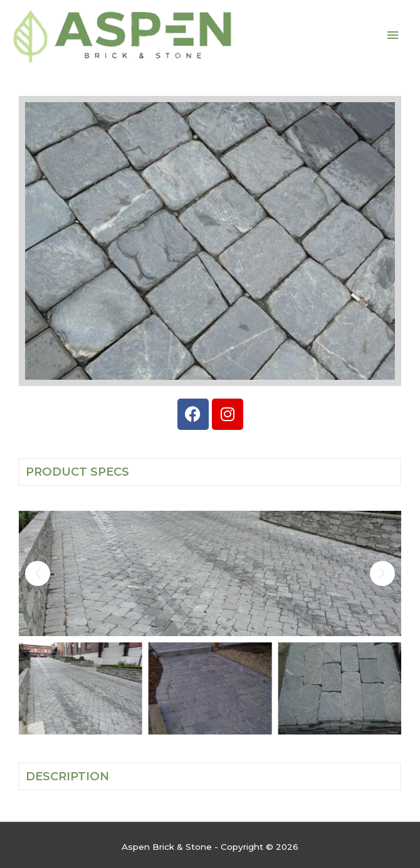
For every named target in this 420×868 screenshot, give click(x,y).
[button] (38, 573)
